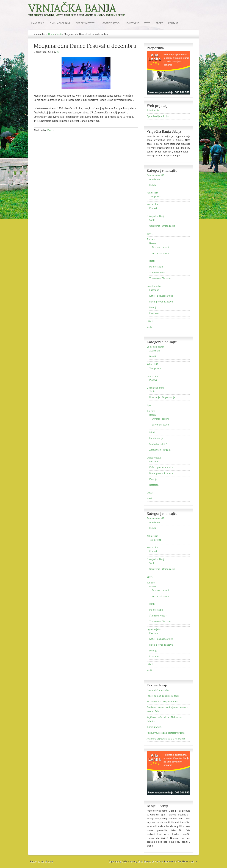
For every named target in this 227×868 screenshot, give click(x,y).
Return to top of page (41, 861)
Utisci (150, 321)
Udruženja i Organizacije (162, 226)
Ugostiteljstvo (110, 23)
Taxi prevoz (155, 196)
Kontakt (173, 23)
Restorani (154, 313)
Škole (152, 220)
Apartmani (155, 179)
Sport (159, 23)
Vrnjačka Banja (72, 8)
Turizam (151, 239)
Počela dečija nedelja (158, 690)
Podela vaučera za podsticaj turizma (166, 733)
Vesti (147, 23)
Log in (194, 861)
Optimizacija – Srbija (158, 116)
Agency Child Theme (140, 861)
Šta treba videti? (158, 272)
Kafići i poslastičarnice (161, 296)
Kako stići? (38, 23)
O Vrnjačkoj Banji (60, 23)
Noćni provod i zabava (161, 302)
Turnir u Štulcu (154, 727)
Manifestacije (156, 267)
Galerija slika (153, 110)
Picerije (153, 307)
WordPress (183, 861)
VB (58, 52)
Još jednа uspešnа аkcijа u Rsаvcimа (166, 739)
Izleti (152, 261)
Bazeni (153, 243)
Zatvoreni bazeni (161, 253)
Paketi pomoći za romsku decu (163, 696)
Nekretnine (132, 23)
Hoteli (153, 185)
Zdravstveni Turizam (160, 278)
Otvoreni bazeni (160, 247)
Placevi (153, 208)
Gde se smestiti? (86, 23)
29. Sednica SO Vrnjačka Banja (163, 702)
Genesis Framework (165, 861)
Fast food (154, 290)
